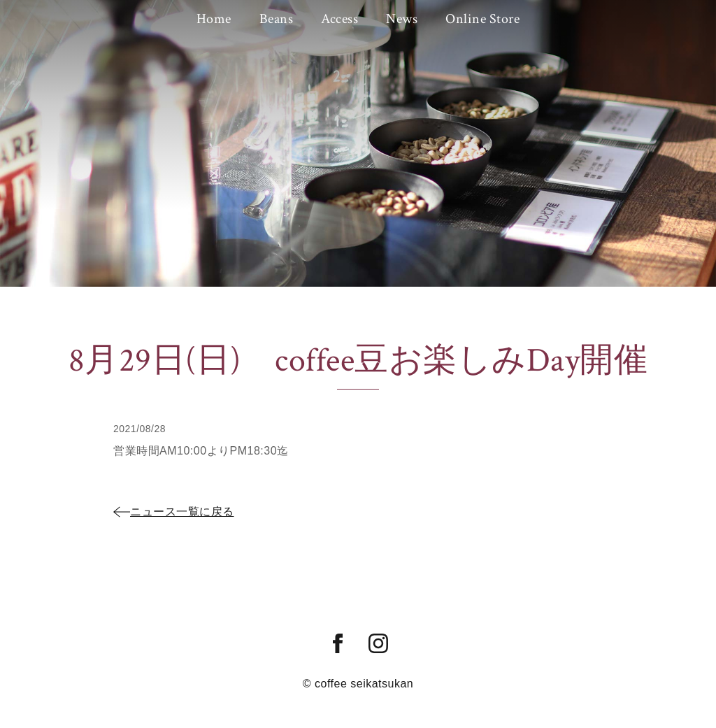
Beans (277, 19)
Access (339, 19)
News (402, 19)
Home (214, 19)
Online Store (482, 19)
